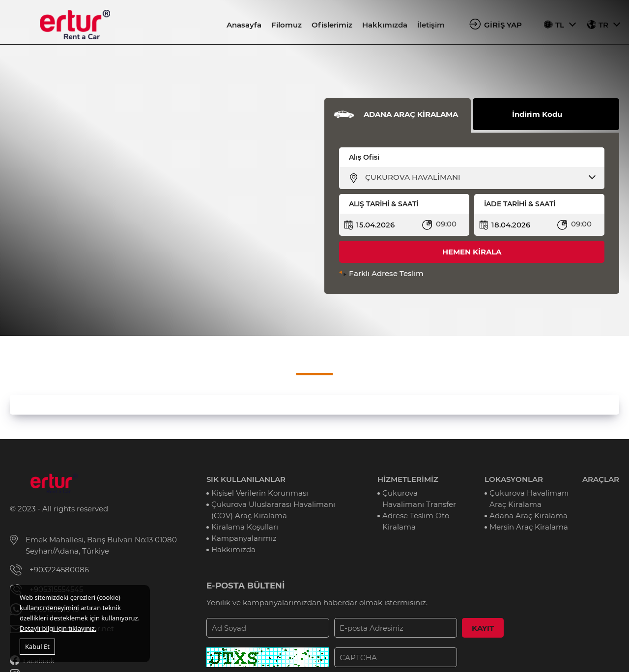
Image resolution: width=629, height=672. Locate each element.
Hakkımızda (385, 25)
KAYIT (483, 628)
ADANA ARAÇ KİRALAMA (411, 114)
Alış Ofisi (364, 157)
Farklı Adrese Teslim (386, 273)
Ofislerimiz (332, 25)
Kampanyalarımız (244, 538)
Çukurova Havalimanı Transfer (419, 499)
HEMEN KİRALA (472, 252)
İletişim (431, 25)
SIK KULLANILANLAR (246, 479)
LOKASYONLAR (514, 479)
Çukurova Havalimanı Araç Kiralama (529, 499)
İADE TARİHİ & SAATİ (520, 204)
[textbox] (478, 177)
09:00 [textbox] (446, 224)
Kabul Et (37, 646)
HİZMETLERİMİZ (408, 479)
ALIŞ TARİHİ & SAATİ (384, 204)
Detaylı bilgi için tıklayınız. (58, 628)
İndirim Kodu (537, 114)
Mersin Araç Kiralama (529, 527)
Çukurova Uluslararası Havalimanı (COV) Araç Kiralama (273, 510)
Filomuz (286, 25)
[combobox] (478, 177)
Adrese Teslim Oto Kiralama (416, 521)
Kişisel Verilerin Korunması (260, 493)
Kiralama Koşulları (245, 527)
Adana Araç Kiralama (529, 516)
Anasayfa (244, 25)
